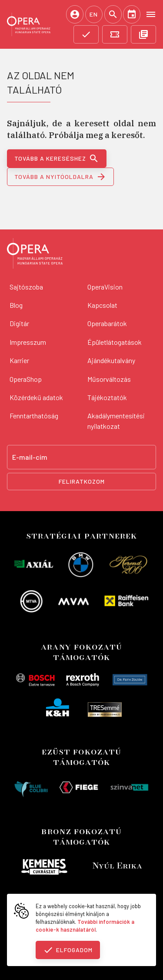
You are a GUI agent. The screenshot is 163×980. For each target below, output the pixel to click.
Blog (16, 305)
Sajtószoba (26, 287)
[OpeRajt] (143, 34)
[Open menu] (151, 14)
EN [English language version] (94, 14)
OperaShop (26, 379)
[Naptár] (132, 14)
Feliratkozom (82, 481)
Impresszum (28, 342)
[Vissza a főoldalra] (35, 255)
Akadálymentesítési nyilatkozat (116, 421)
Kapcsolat (102, 305)
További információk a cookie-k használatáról (85, 926)
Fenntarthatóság (34, 416)
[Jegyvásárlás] (115, 34)
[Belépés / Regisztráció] (75, 14)
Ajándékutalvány (111, 360)
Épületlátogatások (115, 342)
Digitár (19, 323)
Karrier (19, 360)
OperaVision (105, 287)
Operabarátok (107, 323)
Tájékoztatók (107, 397)
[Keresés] (113, 14)
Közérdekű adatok (36, 397)
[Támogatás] (86, 34)
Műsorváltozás (109, 379)
